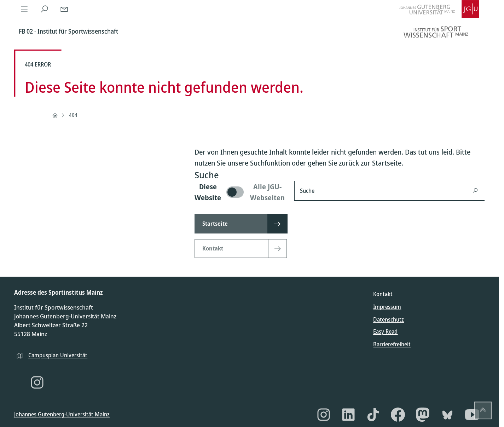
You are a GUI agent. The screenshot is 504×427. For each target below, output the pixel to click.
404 (73, 115)
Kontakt (383, 294)
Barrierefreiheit (392, 344)
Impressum (387, 307)
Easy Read (385, 331)
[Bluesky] (447, 415)
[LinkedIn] (348, 415)
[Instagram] (37, 382)
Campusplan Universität (58, 355)
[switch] (240, 192)
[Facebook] (398, 415)
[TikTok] (373, 415)
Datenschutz (389, 319)
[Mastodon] (423, 415)
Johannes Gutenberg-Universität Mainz (62, 414)
